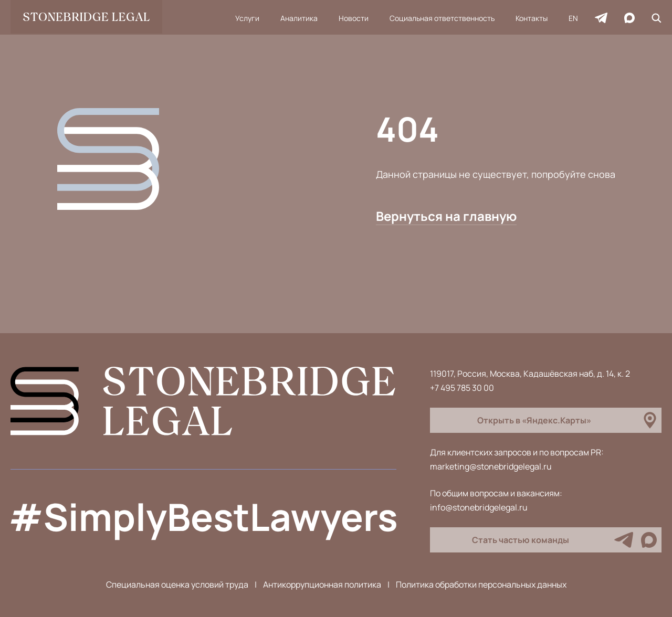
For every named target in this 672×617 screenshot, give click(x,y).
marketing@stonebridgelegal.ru (491, 466)
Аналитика (299, 18)
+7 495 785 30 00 (462, 388)
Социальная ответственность (442, 18)
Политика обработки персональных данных (481, 584)
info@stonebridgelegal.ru (479, 507)
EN (573, 18)
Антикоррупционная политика (322, 584)
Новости (354, 18)
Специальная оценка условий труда (177, 584)
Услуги (247, 18)
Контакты (532, 18)
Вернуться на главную (446, 216)
